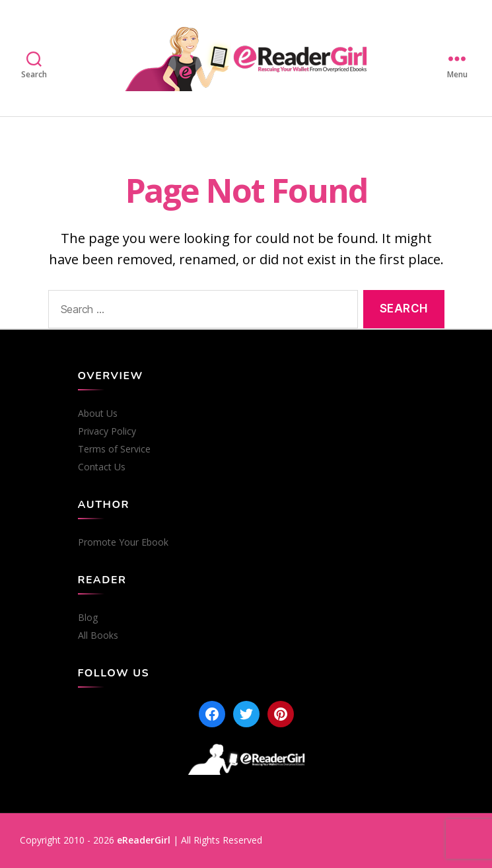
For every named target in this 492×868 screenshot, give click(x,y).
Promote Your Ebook (123, 542)
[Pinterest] (281, 714)
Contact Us (102, 467)
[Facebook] (212, 714)
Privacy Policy (107, 431)
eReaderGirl (144, 840)
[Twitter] (246, 714)
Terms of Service (114, 449)
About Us (98, 414)
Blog (88, 618)
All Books (98, 635)
